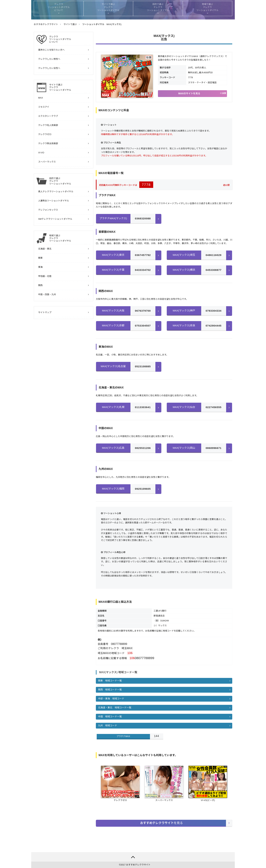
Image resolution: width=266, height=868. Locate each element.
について (70, 39)
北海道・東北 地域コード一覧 (115, 708)
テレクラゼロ (45, 134)
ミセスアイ (44, 107)
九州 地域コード (108, 725)
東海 (40, 267)
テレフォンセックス (48, 210)
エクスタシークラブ (48, 116)
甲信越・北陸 (45, 276)
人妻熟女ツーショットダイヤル (54, 201)
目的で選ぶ (70, 181)
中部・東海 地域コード (111, 699)
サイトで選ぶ (70, 87)
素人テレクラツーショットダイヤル (56, 192)
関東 (40, 258)
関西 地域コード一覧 (110, 690)
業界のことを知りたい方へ (51, 50)
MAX (41, 98)
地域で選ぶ (70, 238)
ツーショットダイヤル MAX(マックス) (102, 24)
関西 (40, 285)
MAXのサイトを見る (202, 93)
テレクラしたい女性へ (49, 68)
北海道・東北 (45, 249)
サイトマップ (45, 312)
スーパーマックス (47, 162)
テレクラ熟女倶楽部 (48, 143)
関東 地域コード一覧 (110, 681)
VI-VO (41, 153)
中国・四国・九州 (47, 294)
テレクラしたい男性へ (49, 59)
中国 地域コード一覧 (110, 717)
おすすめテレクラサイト (138, 865)
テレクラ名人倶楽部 (48, 125)
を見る (161, 823)
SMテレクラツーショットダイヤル (55, 219)
